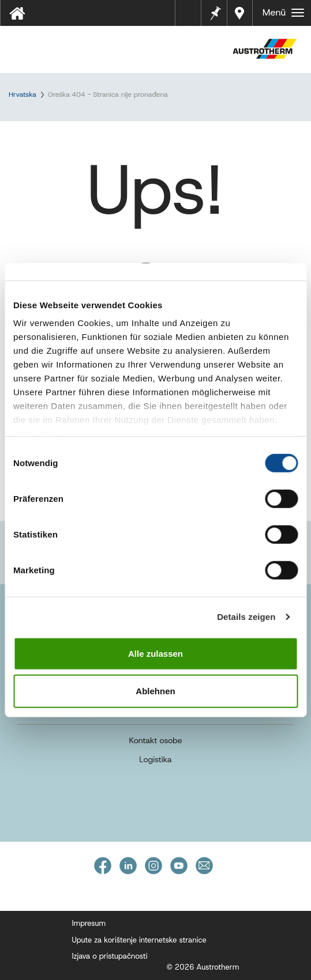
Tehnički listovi (192, 17)
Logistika (155, 759)
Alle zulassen (155, 653)
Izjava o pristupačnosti (110, 956)
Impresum (89, 923)
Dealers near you (241, 13)
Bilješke (215, 12)
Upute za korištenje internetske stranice (139, 940)
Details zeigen (246, 617)
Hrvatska (23, 94)
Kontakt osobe (155, 740)
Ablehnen (155, 691)
